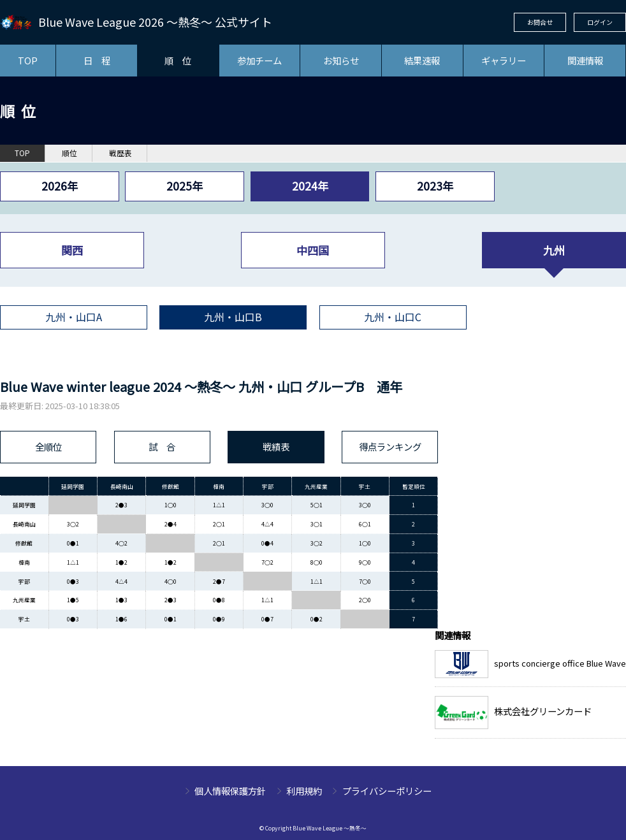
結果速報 (422, 60)
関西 (72, 250)
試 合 (162, 446)
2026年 (60, 186)
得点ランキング (390, 446)
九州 (554, 250)
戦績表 (276, 446)
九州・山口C (393, 317)
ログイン (600, 22)
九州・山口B (233, 317)
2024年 (310, 186)
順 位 (178, 60)
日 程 (97, 60)
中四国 (313, 250)
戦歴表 (120, 153)
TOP (28, 60)
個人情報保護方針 (230, 791)
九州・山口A (74, 317)
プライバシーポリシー (387, 791)
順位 (69, 153)
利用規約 (304, 791)
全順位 (48, 446)
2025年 (185, 186)
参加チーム (259, 60)
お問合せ (540, 22)
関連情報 (585, 60)
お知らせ (341, 60)
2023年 (435, 186)
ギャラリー (504, 60)
